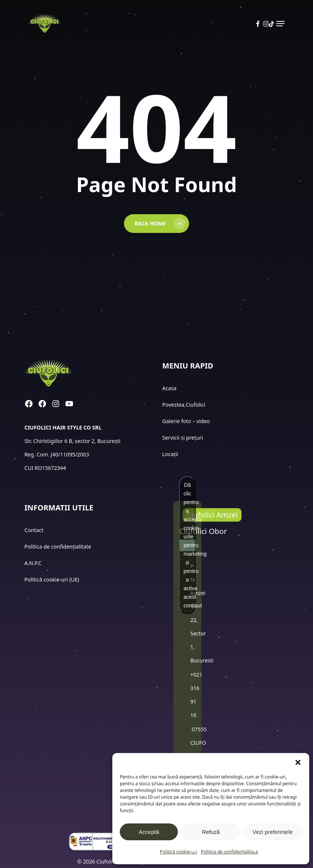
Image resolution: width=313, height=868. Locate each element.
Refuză (211, 832)
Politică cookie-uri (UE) (52, 579)
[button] (298, 762)
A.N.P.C (33, 563)
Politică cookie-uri (179, 852)
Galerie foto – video (187, 421)
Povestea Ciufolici (184, 405)
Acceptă (149, 832)
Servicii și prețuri (183, 438)
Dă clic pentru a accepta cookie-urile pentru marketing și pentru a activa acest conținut (189, 545)
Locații (171, 454)
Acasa (169, 388)
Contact (34, 530)
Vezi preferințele (273, 832)
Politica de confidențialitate (229, 852)
